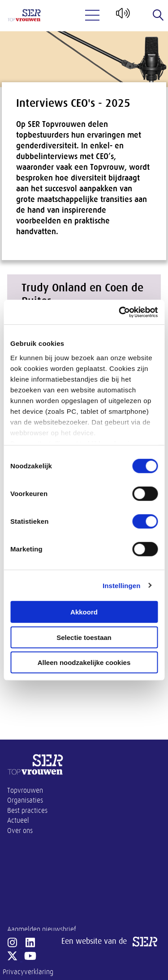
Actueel (18, 820)
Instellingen (122, 585)
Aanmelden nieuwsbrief (42, 930)
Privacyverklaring (28, 972)
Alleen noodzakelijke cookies (84, 662)
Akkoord (84, 612)
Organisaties (25, 800)
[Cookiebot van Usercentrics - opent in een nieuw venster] (120, 312)
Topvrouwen (25, 791)
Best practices (27, 811)
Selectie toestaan (84, 637)
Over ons (20, 831)
